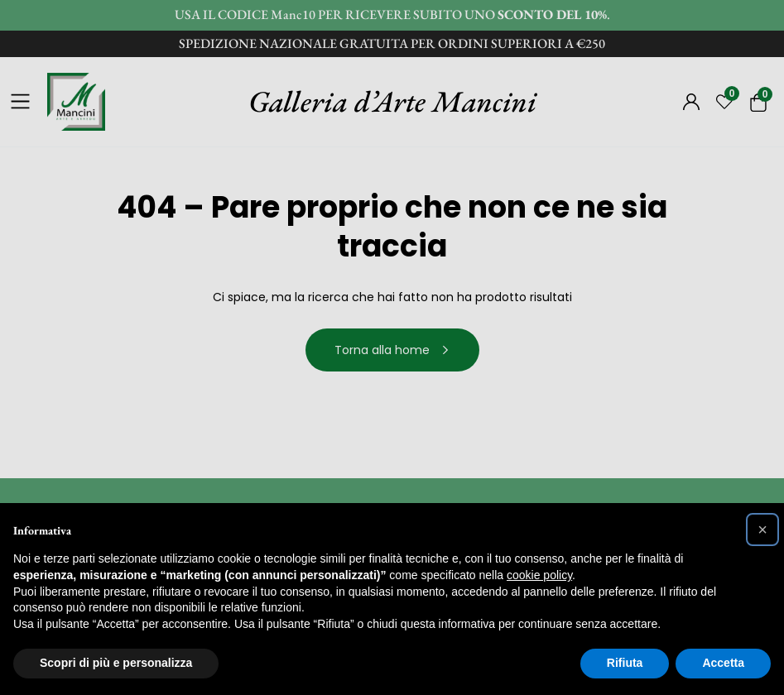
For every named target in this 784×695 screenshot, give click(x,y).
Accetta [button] (723, 663)
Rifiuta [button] (625, 663)
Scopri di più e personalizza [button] (116, 663)
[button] (762, 530)
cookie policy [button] (539, 575)
